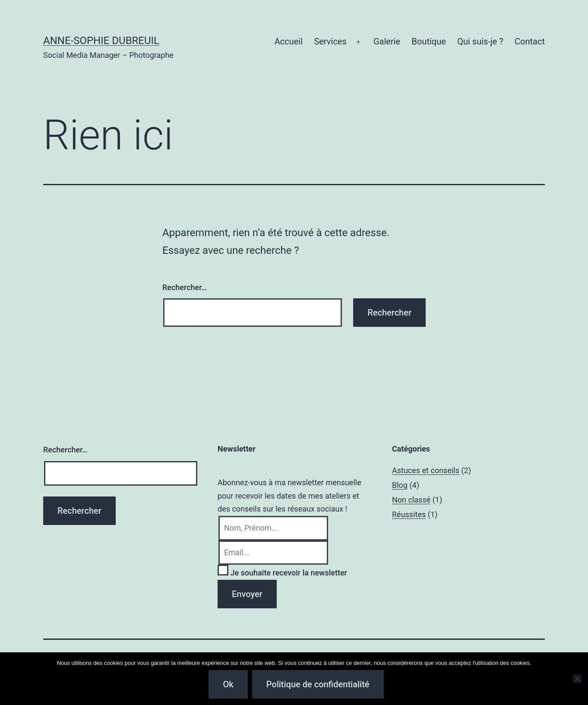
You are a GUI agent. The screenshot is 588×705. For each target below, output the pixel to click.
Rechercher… (185, 287)
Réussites (409, 514)
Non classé (411, 500)
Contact (530, 41)
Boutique (429, 41)
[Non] (577, 679)
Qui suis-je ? (480, 41)
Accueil (289, 41)
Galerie (387, 41)
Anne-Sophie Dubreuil (101, 41)
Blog (400, 485)
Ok (228, 684)
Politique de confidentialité (318, 684)
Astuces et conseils (426, 470)
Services (330, 41)
